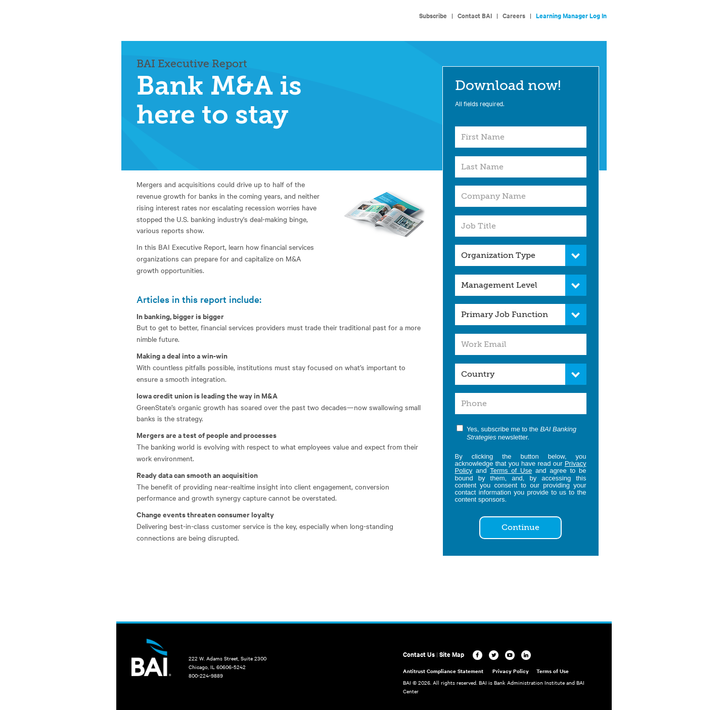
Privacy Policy (511, 671)
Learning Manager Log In (571, 15)
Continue (520, 527)
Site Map (452, 654)
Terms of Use (511, 471)
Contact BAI (475, 15)
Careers (514, 15)
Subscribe (433, 15)
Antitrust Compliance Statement (443, 671)
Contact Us (419, 654)
